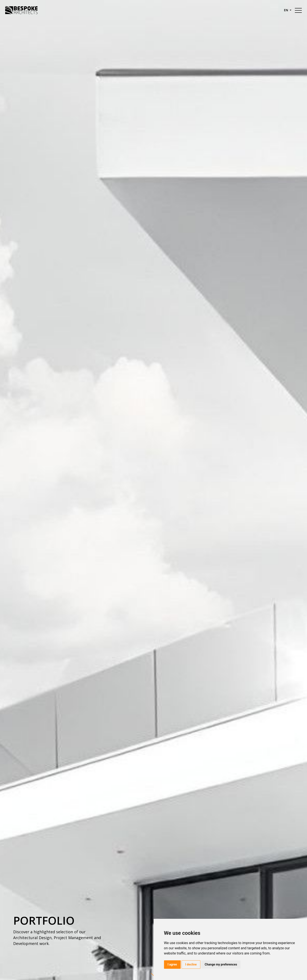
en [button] (286, 10)
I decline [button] (191, 964)
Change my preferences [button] (221, 964)
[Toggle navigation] (298, 10)
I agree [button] (172, 964)
